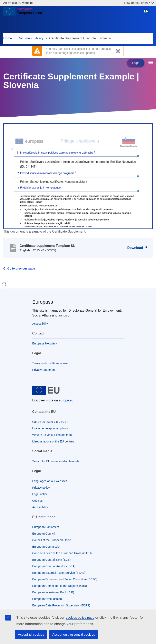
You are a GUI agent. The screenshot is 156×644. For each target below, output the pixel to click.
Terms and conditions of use (50, 363)
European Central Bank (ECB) (51, 560)
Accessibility (40, 324)
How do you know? (139, 3)
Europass (43, 302)
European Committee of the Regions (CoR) (60, 586)
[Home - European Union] (23, 13)
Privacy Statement (44, 370)
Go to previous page (21, 269)
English (147, 13)
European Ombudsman (47, 599)
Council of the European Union (52, 540)
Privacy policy (41, 488)
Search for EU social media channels (56, 461)
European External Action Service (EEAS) (59, 573)
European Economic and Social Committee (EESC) (65, 579)
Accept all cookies (31, 635)
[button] (78, 176)
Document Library (31, 38)
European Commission (47, 547)
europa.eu (66, 400)
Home (8, 38)
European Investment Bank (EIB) (53, 592)
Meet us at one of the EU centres (53, 441)
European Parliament (46, 527)
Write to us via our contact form (52, 435)
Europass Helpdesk (45, 343)
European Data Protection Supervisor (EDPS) (61, 605)
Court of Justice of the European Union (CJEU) (62, 553)
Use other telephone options (50, 428)
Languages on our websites (50, 481)
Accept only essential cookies (74, 635)
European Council (44, 534)
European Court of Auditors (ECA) (54, 566)
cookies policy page (80, 618)
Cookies (37, 501)
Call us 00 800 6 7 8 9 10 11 (50, 422)
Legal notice (40, 494)
